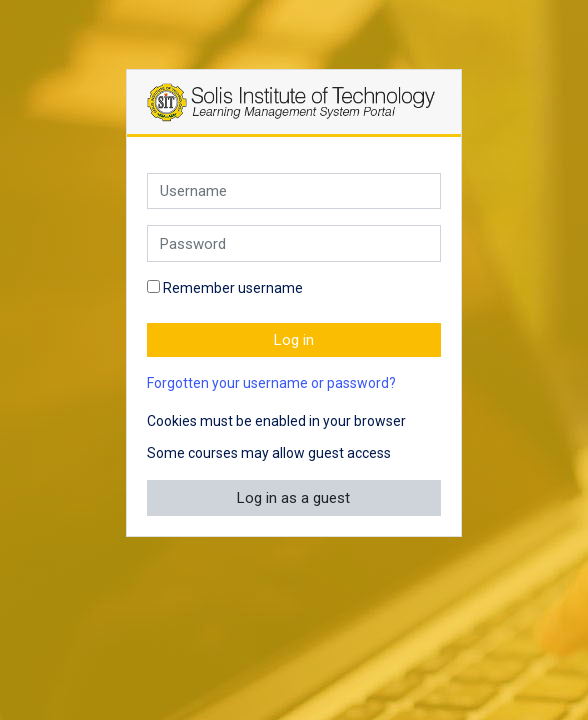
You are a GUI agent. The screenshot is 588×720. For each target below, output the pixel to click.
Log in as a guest (293, 498)
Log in (294, 340)
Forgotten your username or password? (271, 383)
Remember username (233, 288)
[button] (423, 422)
